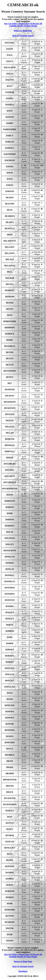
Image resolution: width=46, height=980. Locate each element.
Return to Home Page (23, 31)
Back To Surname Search (23, 36)
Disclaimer (23, 971)
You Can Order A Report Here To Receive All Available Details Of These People (23, 25)
